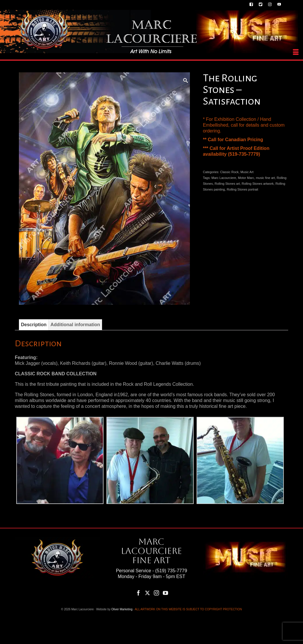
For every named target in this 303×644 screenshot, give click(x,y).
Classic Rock (229, 172)
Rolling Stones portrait (243, 189)
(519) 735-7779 (171, 571)
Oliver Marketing (122, 609)
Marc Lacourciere (224, 178)
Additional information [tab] (75, 325)
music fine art (265, 178)
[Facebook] (138, 593)
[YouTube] (165, 593)
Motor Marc (246, 178)
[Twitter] (147, 593)
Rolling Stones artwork (258, 184)
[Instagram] (156, 593)
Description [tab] (34, 325)
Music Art (247, 172)
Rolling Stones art (227, 184)
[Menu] (296, 52)
